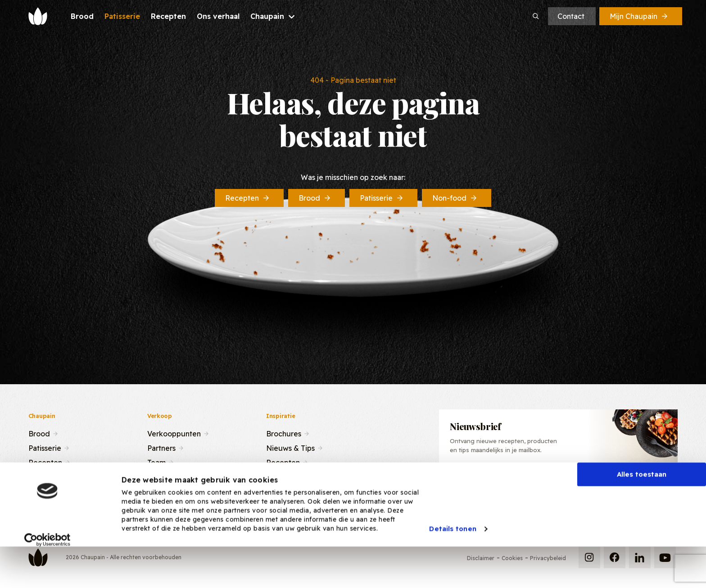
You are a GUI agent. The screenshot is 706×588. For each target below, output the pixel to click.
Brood (315, 198)
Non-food (455, 198)
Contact (571, 16)
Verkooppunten (174, 433)
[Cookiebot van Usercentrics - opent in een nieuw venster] (48, 574)
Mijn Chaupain (639, 16)
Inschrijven (627, 483)
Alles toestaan (642, 509)
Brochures (284, 433)
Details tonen (453, 563)
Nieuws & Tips (290, 447)
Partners (161, 447)
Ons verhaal (48, 476)
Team (156, 462)
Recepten (248, 198)
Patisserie (382, 198)
